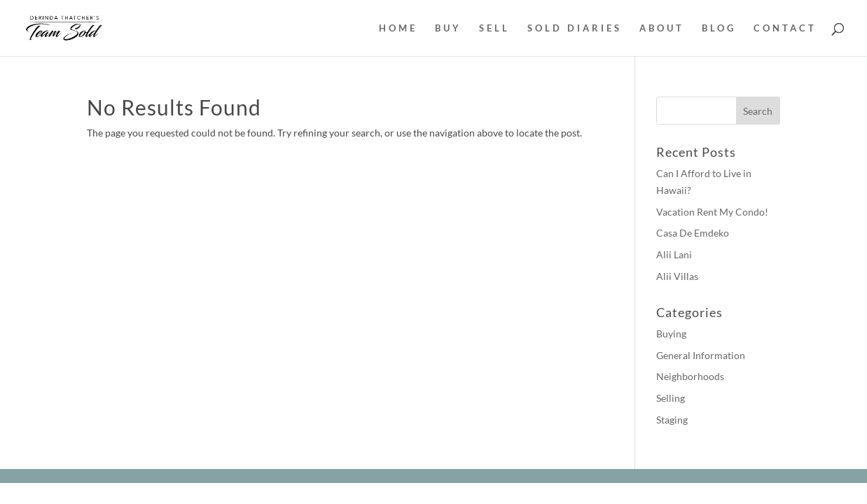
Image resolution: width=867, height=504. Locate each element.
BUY (448, 28)
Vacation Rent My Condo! (712, 212)
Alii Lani (674, 254)
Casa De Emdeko (693, 233)
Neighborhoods (690, 376)
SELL (494, 28)
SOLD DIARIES (575, 28)
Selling (671, 398)
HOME (398, 28)
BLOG (719, 28)
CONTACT (785, 28)
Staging (672, 420)
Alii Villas (677, 276)
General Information (701, 355)
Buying (671, 334)
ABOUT (662, 28)
